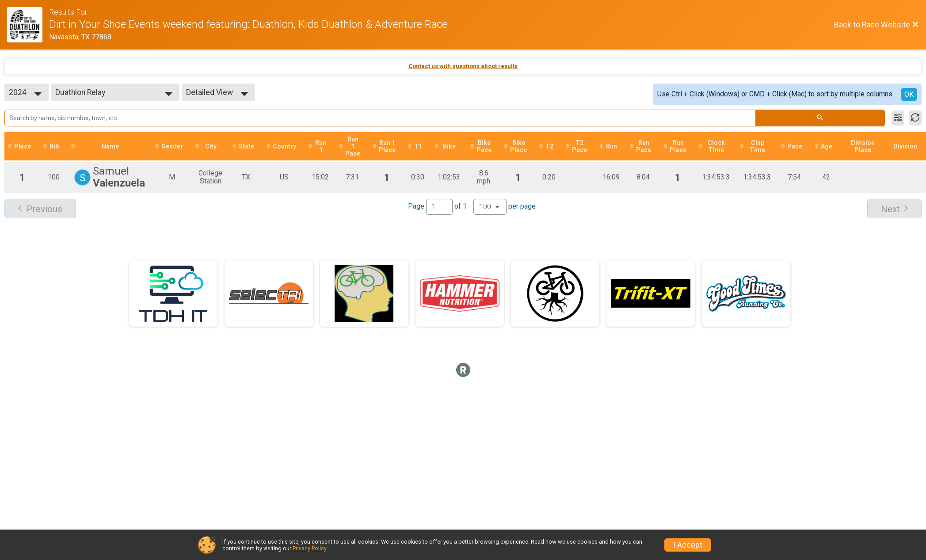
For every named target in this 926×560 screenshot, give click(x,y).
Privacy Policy (309, 548)
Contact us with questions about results (463, 66)
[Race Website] (28, 25)
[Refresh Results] (915, 118)
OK (909, 94)
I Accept (688, 545)
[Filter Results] (898, 118)
